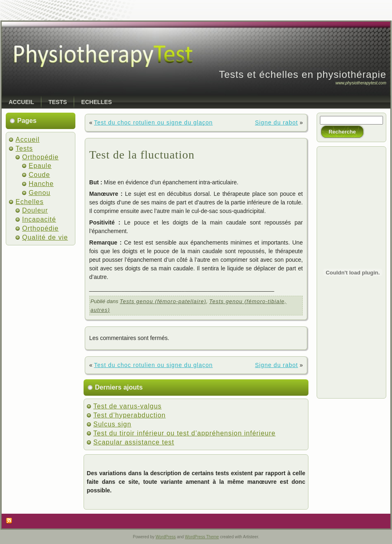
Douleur (35, 210)
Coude (39, 175)
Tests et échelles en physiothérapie (302, 74)
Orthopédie (40, 157)
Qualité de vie (45, 237)
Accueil (28, 139)
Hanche (41, 184)
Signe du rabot (276, 122)
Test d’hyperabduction (130, 415)
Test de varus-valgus (128, 406)
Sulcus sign (112, 424)
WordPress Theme (202, 537)
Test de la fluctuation (142, 155)
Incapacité (39, 219)
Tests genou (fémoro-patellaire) (163, 301)
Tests (24, 148)
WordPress (166, 537)
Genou (40, 193)
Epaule (40, 166)
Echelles (29, 202)
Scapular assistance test (134, 442)
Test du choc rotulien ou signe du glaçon (153, 122)
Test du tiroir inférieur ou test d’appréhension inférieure (185, 433)
